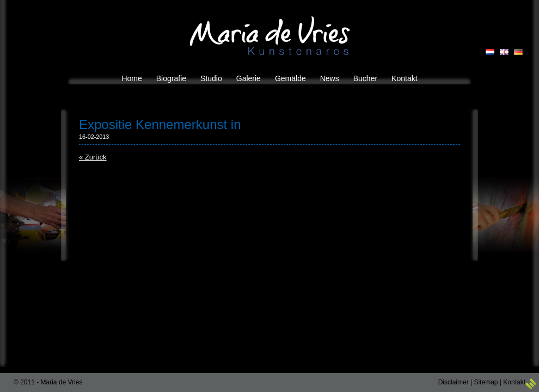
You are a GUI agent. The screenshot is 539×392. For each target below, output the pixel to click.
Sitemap (486, 382)
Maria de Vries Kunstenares (270, 36)
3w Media (531, 384)
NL (490, 52)
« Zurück (93, 157)
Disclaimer (454, 382)
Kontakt (514, 382)
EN (504, 52)
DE (518, 52)
